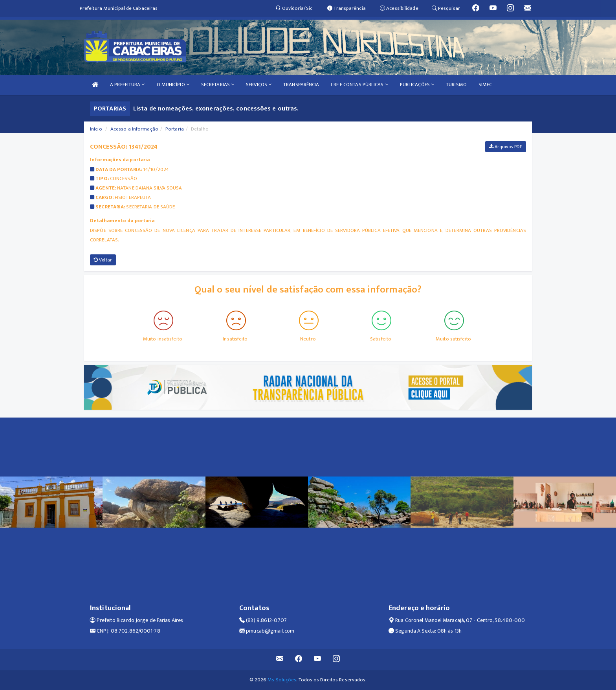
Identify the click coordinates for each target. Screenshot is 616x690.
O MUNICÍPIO (173, 85)
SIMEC (485, 85)
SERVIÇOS (259, 85)
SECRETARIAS (218, 85)
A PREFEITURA (127, 85)
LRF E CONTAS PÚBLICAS (359, 85)
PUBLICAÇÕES (417, 85)
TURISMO (456, 85)
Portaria (175, 129)
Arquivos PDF (506, 147)
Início (96, 129)
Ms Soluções (282, 680)
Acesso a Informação (134, 129)
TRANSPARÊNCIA (301, 85)
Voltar (103, 260)
